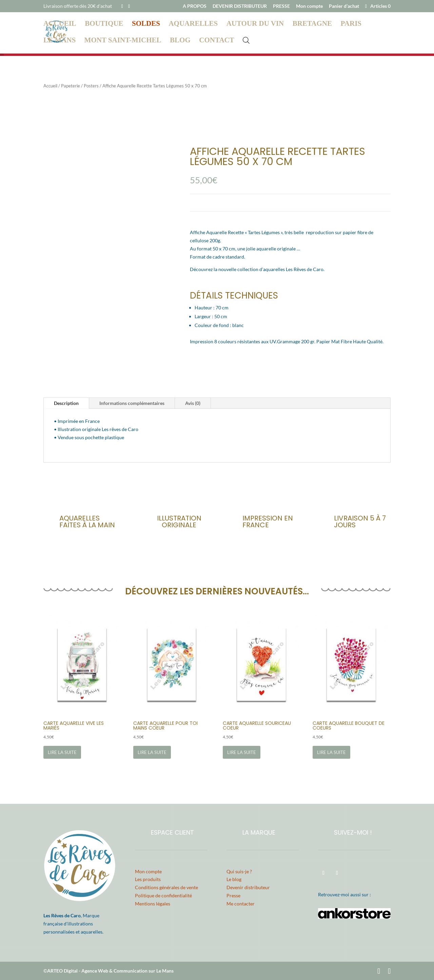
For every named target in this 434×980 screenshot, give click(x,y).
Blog (180, 41)
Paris (351, 25)
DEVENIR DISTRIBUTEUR (240, 6)
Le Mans (60, 41)
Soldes (146, 25)
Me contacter (241, 904)
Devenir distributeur (248, 887)
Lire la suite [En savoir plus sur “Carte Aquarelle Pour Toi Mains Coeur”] (152, 752)
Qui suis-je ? (239, 871)
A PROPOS (195, 6)
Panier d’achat (344, 6)
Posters (91, 86)
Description (66, 403)
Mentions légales (153, 904)
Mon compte (309, 6)
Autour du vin (255, 25)
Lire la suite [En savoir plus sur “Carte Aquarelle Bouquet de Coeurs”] (331, 752)
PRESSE (281, 6)
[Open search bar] (246, 40)
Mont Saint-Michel (123, 41)
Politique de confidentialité (163, 895)
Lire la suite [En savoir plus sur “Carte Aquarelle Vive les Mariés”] (62, 752)
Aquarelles (193, 25)
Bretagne (312, 25)
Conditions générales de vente (166, 887)
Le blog (234, 879)
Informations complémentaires (132, 403)
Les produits (148, 879)
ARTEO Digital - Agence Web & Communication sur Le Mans (110, 971)
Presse (233, 895)
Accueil (60, 25)
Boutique (104, 25)
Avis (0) (193, 403)
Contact (216, 41)
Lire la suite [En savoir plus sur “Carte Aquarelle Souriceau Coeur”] (242, 752)
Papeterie (71, 86)
